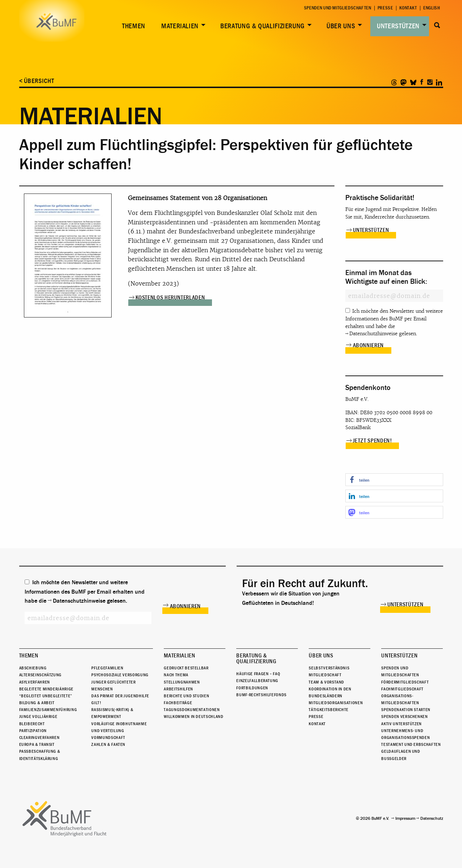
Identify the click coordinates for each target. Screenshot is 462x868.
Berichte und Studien (186, 696)
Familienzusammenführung (48, 710)
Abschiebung (33, 668)
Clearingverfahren (39, 738)
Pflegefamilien (107, 668)
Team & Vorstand (326, 682)
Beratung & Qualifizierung (263, 26)
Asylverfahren (35, 682)
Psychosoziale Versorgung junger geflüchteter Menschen (120, 682)
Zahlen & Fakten (108, 744)
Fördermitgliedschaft (405, 682)
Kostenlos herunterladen (170, 298)
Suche (438, 25)
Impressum (405, 818)
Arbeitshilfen (178, 689)
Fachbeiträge (178, 703)
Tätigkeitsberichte (329, 710)
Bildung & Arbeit (37, 703)
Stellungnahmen (182, 682)
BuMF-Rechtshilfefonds (261, 695)
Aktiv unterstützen (401, 724)
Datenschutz (432, 818)
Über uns (341, 26)
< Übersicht (37, 81)
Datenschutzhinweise (373, 334)
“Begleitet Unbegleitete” (46, 696)
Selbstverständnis (329, 668)
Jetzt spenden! (372, 441)
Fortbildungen (252, 688)
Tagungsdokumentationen (192, 710)
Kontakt (408, 8)
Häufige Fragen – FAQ (258, 674)
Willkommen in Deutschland (193, 717)
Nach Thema (176, 675)
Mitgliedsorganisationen (336, 703)
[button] (394, 480)
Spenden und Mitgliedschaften (338, 8)
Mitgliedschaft (325, 675)
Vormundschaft (108, 738)
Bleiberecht (32, 724)
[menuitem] (132, 26)
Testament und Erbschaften (411, 744)
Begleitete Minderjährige (46, 689)
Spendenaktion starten (406, 710)
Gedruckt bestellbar (186, 668)
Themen (134, 26)
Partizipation (33, 731)
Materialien (180, 26)
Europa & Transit (37, 744)
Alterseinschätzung (41, 675)
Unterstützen (398, 26)
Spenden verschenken (404, 717)
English (432, 8)
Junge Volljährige (38, 717)
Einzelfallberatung (257, 681)
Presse (385, 8)
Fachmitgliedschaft (402, 689)
